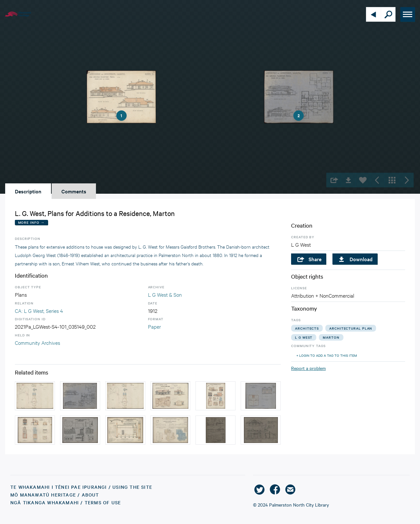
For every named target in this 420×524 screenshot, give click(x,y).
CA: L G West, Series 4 (39, 310)
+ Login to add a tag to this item (327, 355)
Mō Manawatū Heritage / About (55, 495)
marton (331, 337)
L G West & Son (165, 294)
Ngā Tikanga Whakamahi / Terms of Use (66, 502)
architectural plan (351, 328)
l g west (304, 337)
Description (28, 191)
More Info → (31, 222)
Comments (74, 191)
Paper (154, 326)
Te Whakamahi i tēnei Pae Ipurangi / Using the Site (81, 487)
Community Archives (37, 342)
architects (307, 328)
